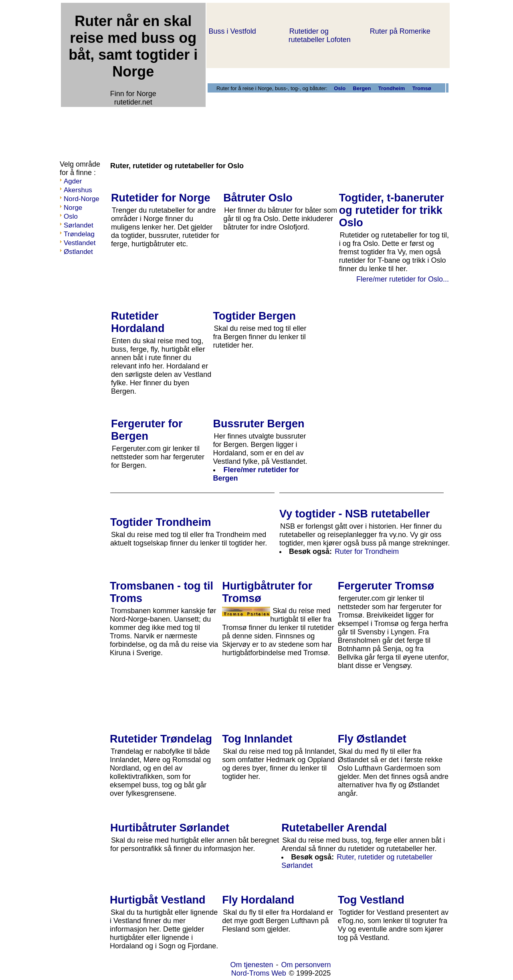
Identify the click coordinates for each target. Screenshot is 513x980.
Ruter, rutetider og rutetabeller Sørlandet (357, 861)
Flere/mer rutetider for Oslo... (403, 279)
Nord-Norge (82, 199)
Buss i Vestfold (232, 31)
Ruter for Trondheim (367, 551)
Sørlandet (79, 225)
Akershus (78, 190)
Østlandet (78, 252)
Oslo (71, 216)
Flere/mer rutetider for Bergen (256, 474)
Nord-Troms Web (259, 973)
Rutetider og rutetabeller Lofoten (320, 35)
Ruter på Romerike (400, 31)
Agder (73, 181)
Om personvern (306, 965)
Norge (73, 208)
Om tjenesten (251, 965)
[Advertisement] (206, 127)
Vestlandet (80, 243)
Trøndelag (79, 234)
